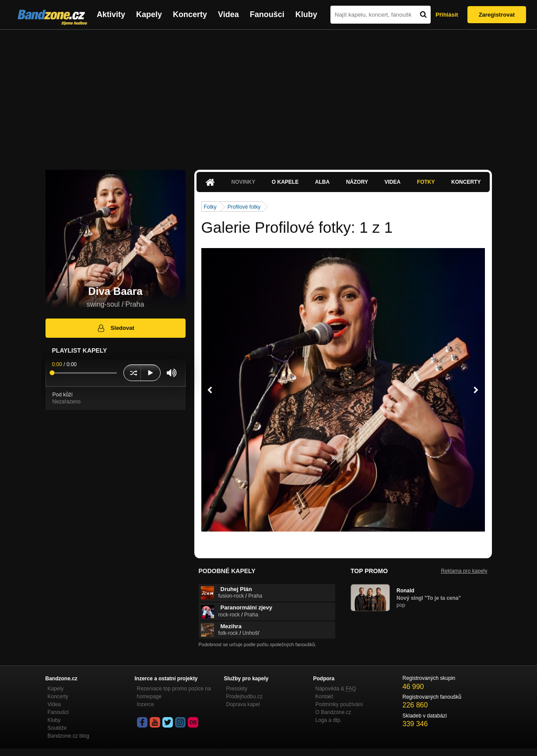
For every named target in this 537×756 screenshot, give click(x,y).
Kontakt (325, 696)
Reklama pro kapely (464, 571)
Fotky (426, 182)
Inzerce (146, 704)
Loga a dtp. (329, 720)
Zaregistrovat (497, 15)
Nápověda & (336, 689)
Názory (357, 182)
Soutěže (57, 728)
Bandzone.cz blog (68, 736)
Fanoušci (267, 14)
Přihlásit (447, 15)
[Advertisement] (269, 95)
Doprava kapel (243, 704)
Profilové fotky (244, 207)
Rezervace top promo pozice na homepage (174, 693)
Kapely (149, 14)
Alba (322, 182)
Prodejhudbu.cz (244, 696)
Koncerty (190, 14)
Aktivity (111, 14)
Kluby (306, 14)
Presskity (237, 689)
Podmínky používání (339, 704)
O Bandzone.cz (333, 712)
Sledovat (115, 328)
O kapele (285, 182)
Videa (228, 14)
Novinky (244, 182)
